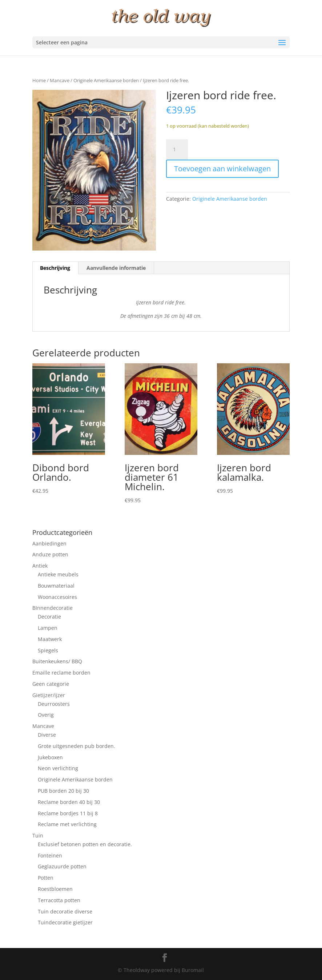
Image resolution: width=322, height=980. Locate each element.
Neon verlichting (58, 768)
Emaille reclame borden (61, 673)
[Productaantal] (177, 149)
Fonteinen (50, 855)
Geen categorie (51, 684)
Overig (46, 715)
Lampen (48, 628)
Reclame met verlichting (67, 824)
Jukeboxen (50, 757)
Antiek (40, 566)
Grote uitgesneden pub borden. (77, 746)
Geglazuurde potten (62, 866)
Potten (46, 878)
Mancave (60, 80)
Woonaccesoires (57, 597)
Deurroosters (54, 704)
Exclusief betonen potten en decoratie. (85, 844)
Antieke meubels (58, 574)
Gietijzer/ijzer (49, 695)
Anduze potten (50, 554)
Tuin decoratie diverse (65, 911)
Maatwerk (50, 639)
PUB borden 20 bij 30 (63, 791)
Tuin (38, 835)
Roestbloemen (55, 889)
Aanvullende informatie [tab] (116, 268)
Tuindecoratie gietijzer (65, 922)
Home (39, 80)
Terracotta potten (59, 900)
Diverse (47, 735)
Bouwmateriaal (56, 586)
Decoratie (49, 617)
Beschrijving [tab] (55, 268)
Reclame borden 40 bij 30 (69, 802)
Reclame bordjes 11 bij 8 (68, 813)
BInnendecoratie (53, 608)
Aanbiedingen (49, 543)
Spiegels (48, 650)
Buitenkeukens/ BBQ (57, 661)
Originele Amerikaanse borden (106, 80)
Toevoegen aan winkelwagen (222, 169)
